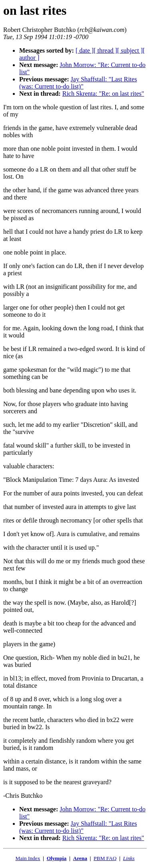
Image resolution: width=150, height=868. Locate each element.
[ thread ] (105, 50)
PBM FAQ (105, 858)
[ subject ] (130, 50)
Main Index (28, 858)
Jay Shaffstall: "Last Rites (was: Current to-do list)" (78, 83)
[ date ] (85, 50)
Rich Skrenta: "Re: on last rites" (103, 94)
